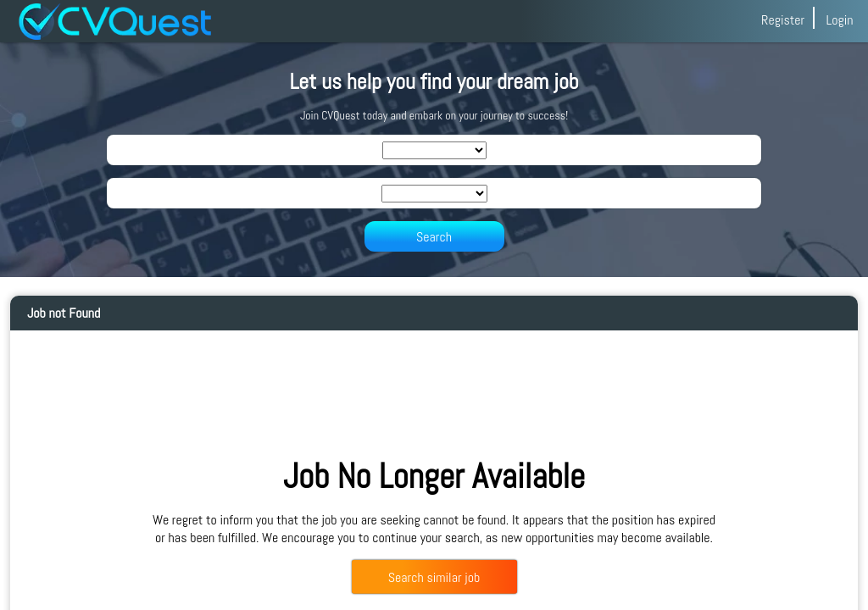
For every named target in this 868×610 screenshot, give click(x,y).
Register (783, 20)
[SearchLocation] (434, 194)
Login (839, 20)
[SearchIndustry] (434, 150)
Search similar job (434, 577)
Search (434, 237)
